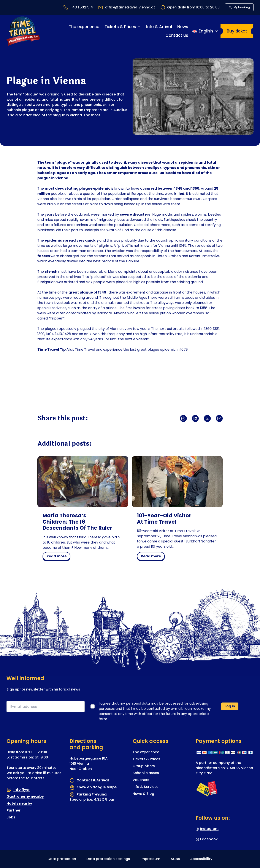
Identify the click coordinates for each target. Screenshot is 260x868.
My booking (242, 7)
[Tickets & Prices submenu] (139, 27)
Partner (13, 811)
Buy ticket (237, 31)
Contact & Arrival (93, 780)
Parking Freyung (92, 794)
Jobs (11, 817)
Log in (230, 706)
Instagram (209, 829)
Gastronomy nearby (25, 797)
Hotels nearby (19, 804)
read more (58, 557)
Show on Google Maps (97, 787)
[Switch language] (205, 31)
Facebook (209, 839)
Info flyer (22, 790)
